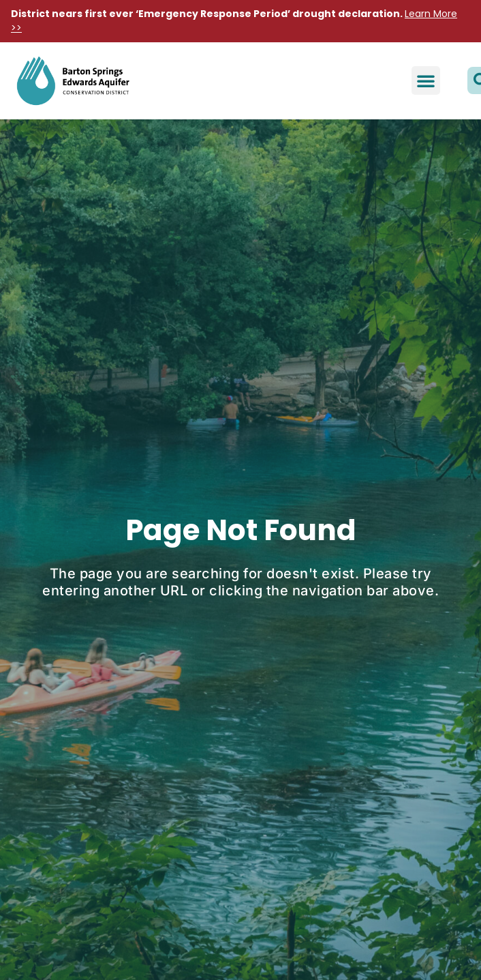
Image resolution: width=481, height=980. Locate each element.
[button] (426, 80)
